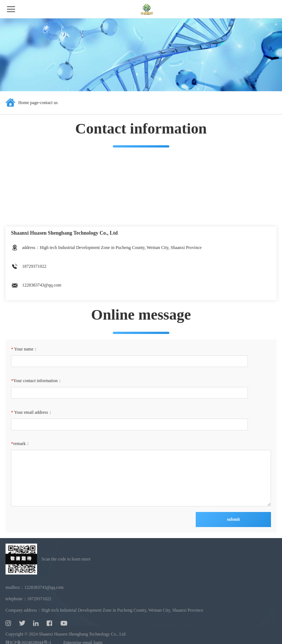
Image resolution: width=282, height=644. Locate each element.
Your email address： (33, 412)
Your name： (26, 349)
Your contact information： (38, 381)
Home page (28, 103)
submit (233, 519)
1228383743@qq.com (44, 587)
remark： (22, 444)
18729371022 (39, 599)
